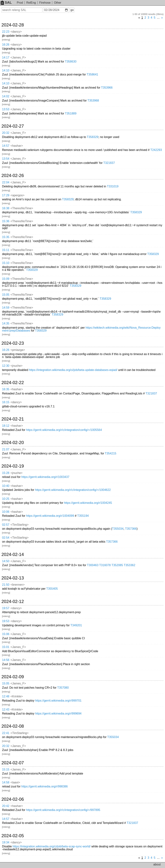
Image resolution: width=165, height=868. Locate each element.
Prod (20, 3)
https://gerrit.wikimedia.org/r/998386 (44, 786)
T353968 (93, 101)
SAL (6, 2)
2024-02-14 (13, 554)
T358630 (71, 62)
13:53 (6, 109)
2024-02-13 (13, 578)
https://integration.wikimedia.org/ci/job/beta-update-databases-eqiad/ (73, 370)
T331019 (113, 186)
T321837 (109, 163)
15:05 (6, 295)
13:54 (6, 159)
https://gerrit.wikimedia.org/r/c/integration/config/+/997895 (63, 810)
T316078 (105, 565)
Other (58, 3)
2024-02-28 (13, 25)
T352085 (117, 565)
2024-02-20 (13, 443)
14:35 (6, 323)
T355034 (118, 529)
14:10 (6, 70)
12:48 (6, 696)
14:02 (6, 96)
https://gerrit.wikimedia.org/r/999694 (58, 714)
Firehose (45, 3)
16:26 (6, 45)
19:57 (6, 608)
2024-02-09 (13, 677)
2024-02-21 (13, 419)
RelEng (31, 3)
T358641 (92, 74)
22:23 (6, 32)
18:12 (6, 426)
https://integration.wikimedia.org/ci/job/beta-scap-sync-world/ (52, 846)
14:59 (6, 308)
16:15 (6, 402)
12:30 (6, 366)
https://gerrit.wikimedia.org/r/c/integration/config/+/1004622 (73, 490)
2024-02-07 (13, 763)
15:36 (6, 221)
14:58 (6, 782)
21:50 (6, 585)
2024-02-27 (13, 126)
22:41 (6, 733)
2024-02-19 (13, 466)
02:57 (6, 525)
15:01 (6, 647)
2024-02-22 (13, 383)
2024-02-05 (13, 836)
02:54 (6, 538)
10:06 (6, 512)
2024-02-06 (13, 799)
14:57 (6, 146)
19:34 (6, 842)
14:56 (6, 660)
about (157, 864)
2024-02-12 (13, 602)
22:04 (6, 182)
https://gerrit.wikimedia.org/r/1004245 (88, 503)
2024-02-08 (13, 726)
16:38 (6, 208)
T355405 (52, 589)
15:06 (6, 634)
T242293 (156, 150)
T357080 (63, 688)
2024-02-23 (13, 343)
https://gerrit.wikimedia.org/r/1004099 (50, 516)
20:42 (6, 806)
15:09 (6, 279)
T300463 (93, 565)
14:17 (6, 58)
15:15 (6, 769)
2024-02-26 (13, 176)
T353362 (130, 565)
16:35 (6, 389)
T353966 (107, 88)
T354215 (111, 453)
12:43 (6, 710)
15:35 (6, 237)
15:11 (6, 250)
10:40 (6, 486)
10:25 (6, 499)
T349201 (76, 625)
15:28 (6, 473)
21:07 (6, 449)
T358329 (93, 137)
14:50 (6, 561)
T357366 (131, 529)
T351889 (71, 113)
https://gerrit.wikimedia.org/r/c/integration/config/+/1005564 (64, 430)
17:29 (6, 195)
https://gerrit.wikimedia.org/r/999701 (58, 701)
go (72, 10)
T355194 (83, 516)
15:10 (6, 263)
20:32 (6, 133)
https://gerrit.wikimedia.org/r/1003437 (45, 477)
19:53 (6, 621)
